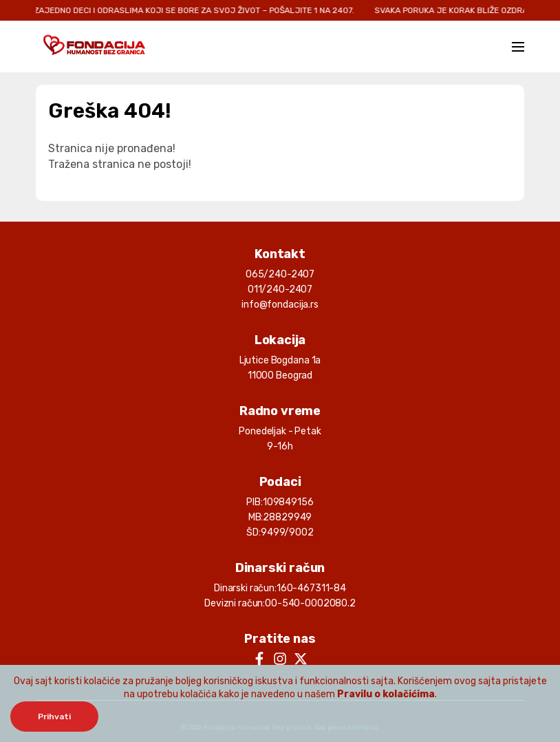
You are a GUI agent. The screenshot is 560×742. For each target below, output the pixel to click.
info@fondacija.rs (280, 305)
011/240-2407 (280, 289)
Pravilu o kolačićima (386, 694)
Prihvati (54, 717)
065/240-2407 (280, 274)
